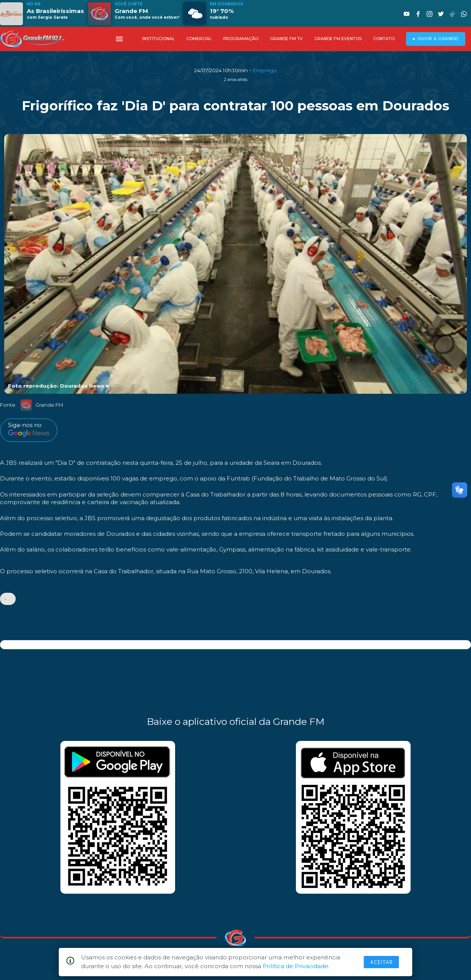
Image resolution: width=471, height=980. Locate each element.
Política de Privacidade (296, 966)
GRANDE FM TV (286, 39)
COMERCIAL (199, 39)
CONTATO (384, 39)
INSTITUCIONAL (158, 39)
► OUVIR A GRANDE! (436, 39)
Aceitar (382, 962)
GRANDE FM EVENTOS (338, 39)
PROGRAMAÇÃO (241, 39)
